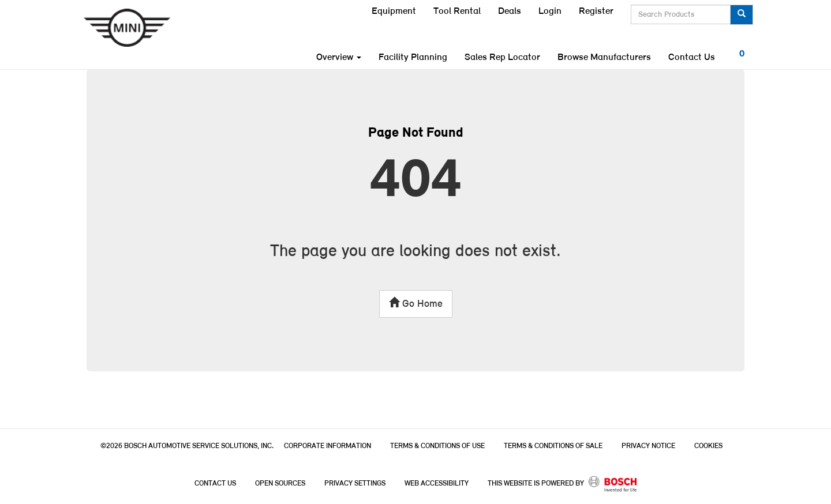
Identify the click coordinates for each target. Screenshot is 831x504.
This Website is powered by (562, 484)
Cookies (708, 446)
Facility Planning (413, 57)
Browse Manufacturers (604, 57)
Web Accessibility (437, 484)
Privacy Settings (355, 484)
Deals (510, 11)
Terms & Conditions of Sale (553, 446)
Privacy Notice (648, 446)
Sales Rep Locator (502, 57)
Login (550, 11)
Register (596, 11)
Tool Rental (457, 11)
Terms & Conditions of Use (437, 446)
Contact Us (692, 57)
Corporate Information (327, 446)
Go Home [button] (416, 303)
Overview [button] (339, 57)
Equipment (394, 11)
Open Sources (280, 484)
